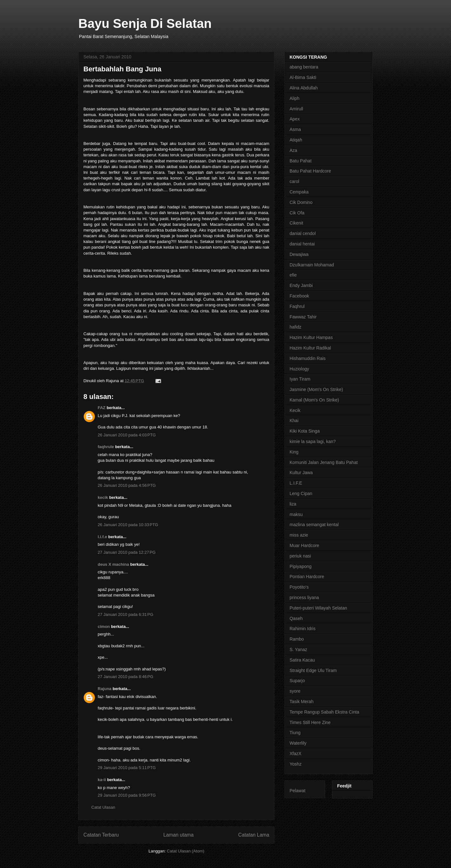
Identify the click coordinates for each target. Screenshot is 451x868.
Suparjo (297, 681)
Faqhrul (297, 306)
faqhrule (106, 447)
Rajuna (105, 689)
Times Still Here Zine (310, 722)
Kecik (295, 410)
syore (295, 691)
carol (294, 181)
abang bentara (304, 67)
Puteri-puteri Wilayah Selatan (318, 608)
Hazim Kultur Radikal (310, 348)
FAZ (102, 408)
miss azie (299, 535)
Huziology (299, 369)
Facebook (299, 296)
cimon (104, 627)
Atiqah (296, 140)
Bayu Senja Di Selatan (145, 23)
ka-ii (102, 780)
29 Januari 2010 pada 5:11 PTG (127, 768)
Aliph (294, 98)
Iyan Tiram (300, 379)
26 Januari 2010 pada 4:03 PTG (127, 435)
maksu (296, 514)
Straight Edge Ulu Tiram (313, 670)
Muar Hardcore (304, 545)
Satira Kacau (302, 660)
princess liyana (304, 597)
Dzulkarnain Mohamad (312, 265)
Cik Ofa (297, 213)
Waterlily (298, 743)
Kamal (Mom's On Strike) (314, 400)
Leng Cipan (301, 493)
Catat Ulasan (103, 807)
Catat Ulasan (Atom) (186, 851)
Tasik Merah (301, 702)
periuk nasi (300, 556)
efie (293, 275)
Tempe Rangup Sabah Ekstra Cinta (324, 712)
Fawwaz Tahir (303, 317)
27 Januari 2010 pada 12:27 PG (127, 552)
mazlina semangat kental (314, 525)
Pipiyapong (301, 566)
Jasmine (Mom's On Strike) (316, 389)
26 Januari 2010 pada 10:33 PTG (128, 525)
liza (293, 504)
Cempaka (299, 192)
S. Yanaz (298, 649)
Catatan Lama (254, 835)
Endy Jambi (301, 285)
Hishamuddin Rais (308, 358)
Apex (295, 119)
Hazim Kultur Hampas (311, 337)
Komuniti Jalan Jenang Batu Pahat (324, 462)
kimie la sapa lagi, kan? (313, 441)
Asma (295, 129)
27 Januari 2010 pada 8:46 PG (125, 677)
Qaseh (296, 618)
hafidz (295, 327)
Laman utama (178, 835)
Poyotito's (299, 587)
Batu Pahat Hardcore (310, 171)
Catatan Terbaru (101, 835)
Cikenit (296, 223)
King (294, 452)
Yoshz (296, 764)
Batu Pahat (301, 161)
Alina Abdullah (304, 88)
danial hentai (302, 244)
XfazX (295, 754)
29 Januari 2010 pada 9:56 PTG (127, 795)
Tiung (295, 733)
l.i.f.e (102, 537)
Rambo (297, 639)
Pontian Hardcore (307, 577)
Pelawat (297, 791)
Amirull (296, 109)
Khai (294, 421)
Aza (293, 150)
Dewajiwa (299, 254)
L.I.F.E (296, 483)
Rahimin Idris (303, 629)
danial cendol (303, 233)
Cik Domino (301, 202)
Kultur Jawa (301, 473)
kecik (103, 497)
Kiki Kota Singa (305, 431)
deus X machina (113, 564)
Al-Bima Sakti (303, 77)
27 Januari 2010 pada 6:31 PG (125, 614)
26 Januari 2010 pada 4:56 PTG (127, 485)
